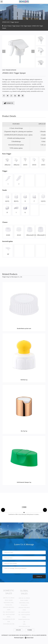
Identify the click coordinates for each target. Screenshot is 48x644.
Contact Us (8, 103)
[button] (3, 510)
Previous (4, 51)
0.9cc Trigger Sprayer (26, 26)
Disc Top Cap (24, 431)
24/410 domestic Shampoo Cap (24, 482)
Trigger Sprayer (16, 26)
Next (33, 51)
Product (9, 26)
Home (5, 26)
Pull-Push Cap (24, 380)
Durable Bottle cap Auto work (24, 329)
